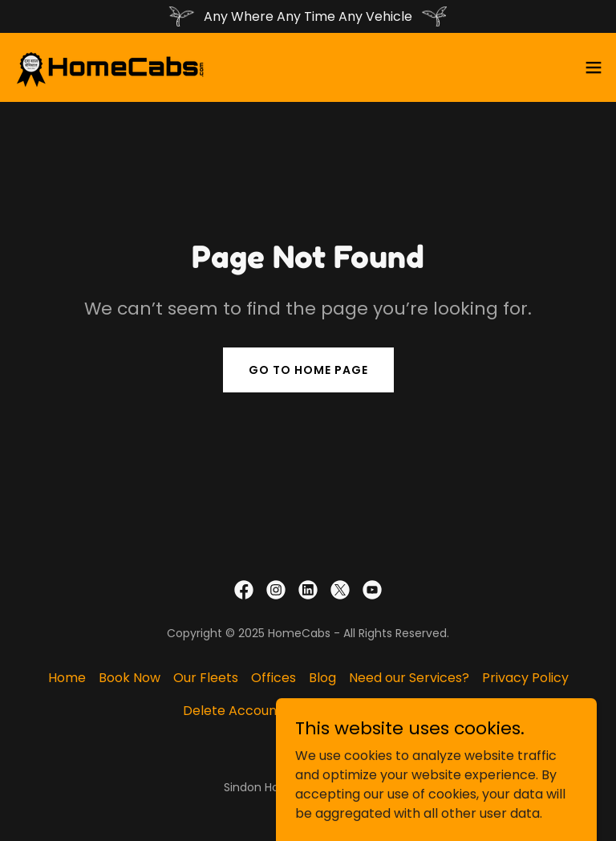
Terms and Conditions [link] (364, 711)
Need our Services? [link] (409, 678)
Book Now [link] (130, 678)
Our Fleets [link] (206, 678)
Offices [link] (274, 678)
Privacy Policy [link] (525, 678)
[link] (111, 67)
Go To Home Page (308, 370)
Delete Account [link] (233, 711)
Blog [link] (322, 678)
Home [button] (67, 678)
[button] (594, 67)
